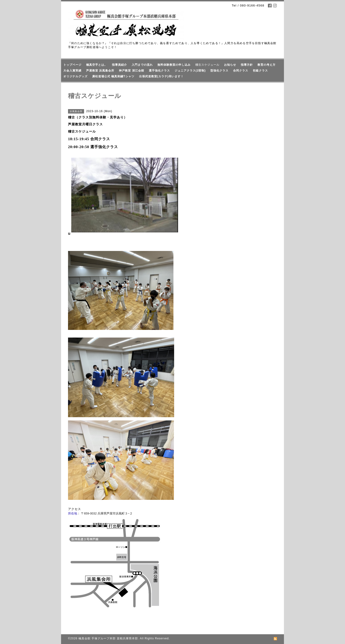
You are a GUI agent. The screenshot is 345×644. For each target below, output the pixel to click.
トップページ (72, 65)
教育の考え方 (267, 65)
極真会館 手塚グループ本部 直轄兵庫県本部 (108, 638)
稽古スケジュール (207, 65)
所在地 (73, 513)
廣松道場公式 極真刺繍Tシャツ (113, 76)
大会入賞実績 (72, 71)
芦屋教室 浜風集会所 (100, 71)
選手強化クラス (159, 71)
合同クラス (241, 71)
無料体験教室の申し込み (174, 65)
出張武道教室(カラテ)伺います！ (161, 76)
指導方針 (247, 65)
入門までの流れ (142, 65)
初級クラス (260, 71)
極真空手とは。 (97, 65)
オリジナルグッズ (75, 76)
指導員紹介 (119, 65)
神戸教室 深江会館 (131, 71)
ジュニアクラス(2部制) (190, 71)
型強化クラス (219, 71)
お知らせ (230, 65)
